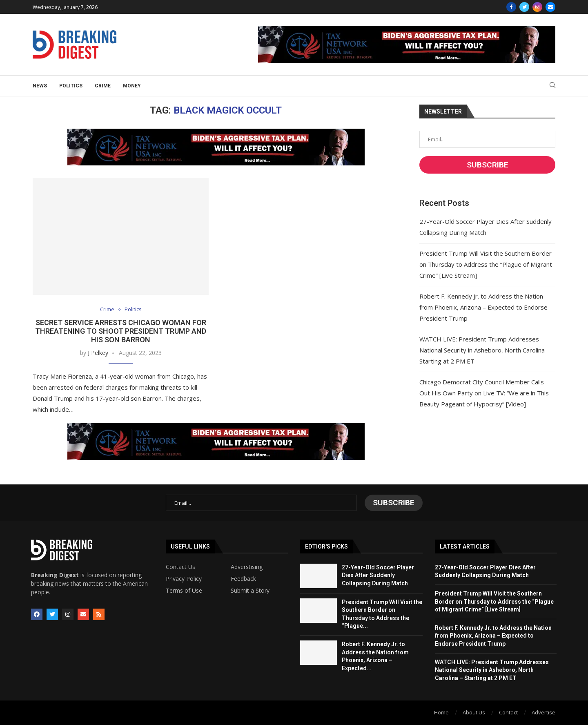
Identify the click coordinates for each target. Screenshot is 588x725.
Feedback (243, 579)
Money (132, 86)
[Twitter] (524, 7)
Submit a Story (250, 591)
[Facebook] (511, 7)
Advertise (543, 712)
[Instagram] (537, 7)
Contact (508, 712)
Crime (103, 86)
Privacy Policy (184, 579)
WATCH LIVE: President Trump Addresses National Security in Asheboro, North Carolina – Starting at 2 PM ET (484, 350)
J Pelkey (98, 353)
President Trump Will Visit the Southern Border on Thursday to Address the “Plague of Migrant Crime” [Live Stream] (486, 264)
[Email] (550, 7)
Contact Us (180, 567)
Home (441, 712)
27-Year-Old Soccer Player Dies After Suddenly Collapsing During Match (378, 575)
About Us (474, 712)
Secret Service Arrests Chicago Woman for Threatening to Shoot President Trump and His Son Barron (121, 331)
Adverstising (247, 567)
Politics (71, 86)
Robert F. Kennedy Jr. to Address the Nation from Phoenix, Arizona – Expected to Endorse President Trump (483, 307)
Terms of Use (184, 591)
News (40, 86)
